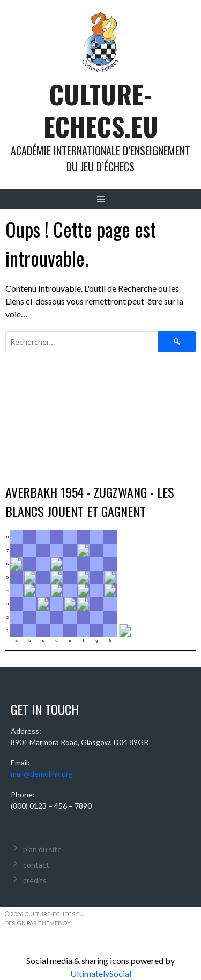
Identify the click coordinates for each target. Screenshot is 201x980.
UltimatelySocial (101, 973)
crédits (35, 880)
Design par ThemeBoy (38, 923)
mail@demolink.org (42, 774)
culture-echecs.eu (101, 110)
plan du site (42, 849)
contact (36, 865)
